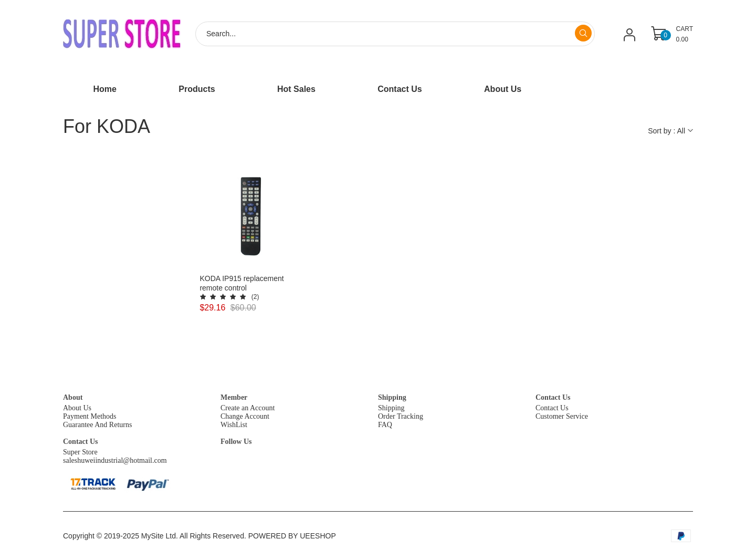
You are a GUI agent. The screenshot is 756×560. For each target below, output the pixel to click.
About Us (77, 408)
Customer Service (562, 416)
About (73, 397)
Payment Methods (90, 416)
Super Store (80, 452)
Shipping (392, 397)
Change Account (245, 416)
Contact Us (553, 397)
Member (234, 397)
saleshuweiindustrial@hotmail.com (115, 460)
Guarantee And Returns (97, 425)
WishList (234, 425)
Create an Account (248, 408)
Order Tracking (401, 416)
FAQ (385, 425)
